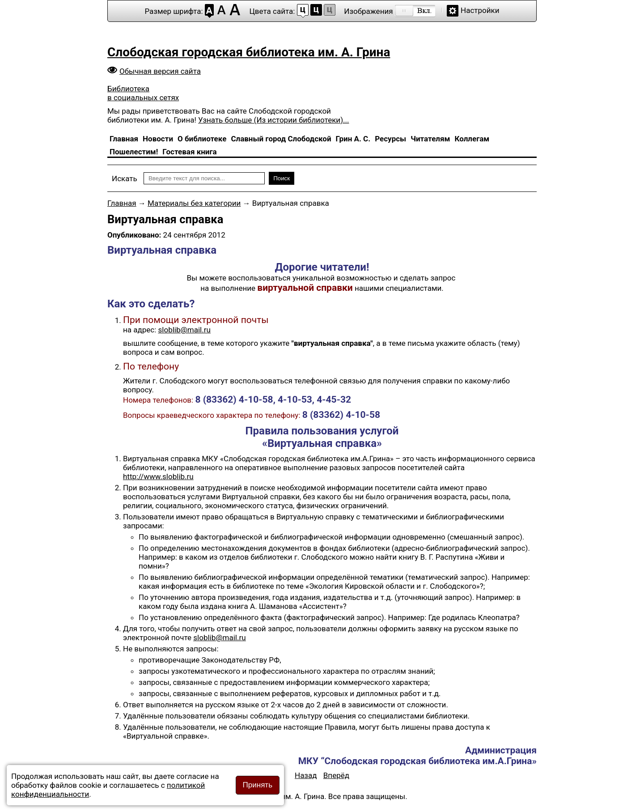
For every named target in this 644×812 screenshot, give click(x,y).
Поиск (282, 178)
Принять (258, 785)
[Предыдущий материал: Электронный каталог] (306, 775)
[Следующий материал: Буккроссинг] (336, 775)
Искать (125, 179)
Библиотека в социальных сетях (143, 93)
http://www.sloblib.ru (158, 476)
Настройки (480, 10)
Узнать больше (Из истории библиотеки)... (273, 120)
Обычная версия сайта (160, 71)
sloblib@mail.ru (184, 330)
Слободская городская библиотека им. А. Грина (249, 52)
